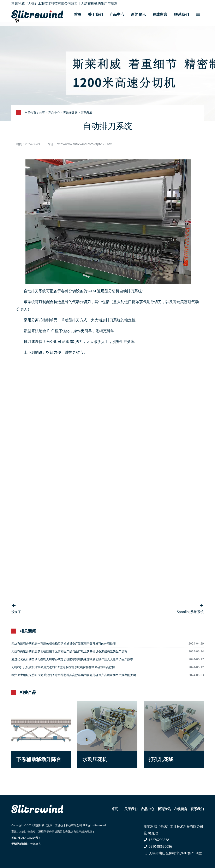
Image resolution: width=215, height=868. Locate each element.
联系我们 (181, 14)
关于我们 (95, 14)
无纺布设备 (70, 112)
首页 (78, 14)
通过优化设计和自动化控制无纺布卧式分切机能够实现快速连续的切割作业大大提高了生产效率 (72, 659)
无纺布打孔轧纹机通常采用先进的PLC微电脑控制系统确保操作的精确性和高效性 (63, 667)
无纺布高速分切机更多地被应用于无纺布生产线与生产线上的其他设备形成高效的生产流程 (69, 651)
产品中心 (117, 14)
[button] (41, 735)
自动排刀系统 (35, 291)
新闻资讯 (138, 14)
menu (198, 14)
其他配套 (87, 112)
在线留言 (160, 14)
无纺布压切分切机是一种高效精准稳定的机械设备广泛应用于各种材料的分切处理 (64, 643)
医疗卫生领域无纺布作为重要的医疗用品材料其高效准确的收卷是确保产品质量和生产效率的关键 (74, 675)
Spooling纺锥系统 (190, 612)
